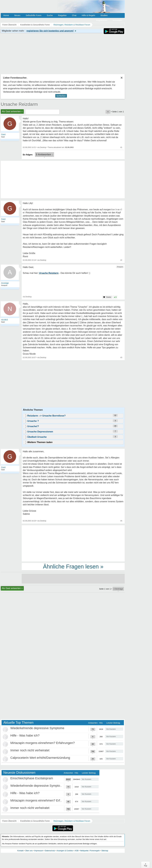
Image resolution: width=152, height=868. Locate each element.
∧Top (145, 865)
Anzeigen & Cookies (65, 851)
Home (6, 15)
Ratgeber (62, 15)
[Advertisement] (73, 543)
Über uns (29, 851)
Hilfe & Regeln (88, 15)
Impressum (39, 851)
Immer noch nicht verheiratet (30, 750)
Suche (50, 15)
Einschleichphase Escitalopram (32, 778)
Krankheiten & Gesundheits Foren (35, 821)
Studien (104, 15)
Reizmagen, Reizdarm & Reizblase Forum (72, 821)
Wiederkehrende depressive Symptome (37, 728)
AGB (76, 851)
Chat (74, 15)
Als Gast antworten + (12, 111)
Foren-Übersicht (9, 821)
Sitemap (105, 851)
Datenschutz (50, 851)
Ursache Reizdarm (19, 104)
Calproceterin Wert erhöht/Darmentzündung (40, 758)
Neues (17, 15)
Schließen (61, 96)
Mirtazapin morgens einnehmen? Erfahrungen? (43, 743)
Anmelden (117, 20)
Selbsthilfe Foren (34, 15)
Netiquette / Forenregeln (90, 851)
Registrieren (102, 20)
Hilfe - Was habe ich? (25, 735)
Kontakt (20, 851)
